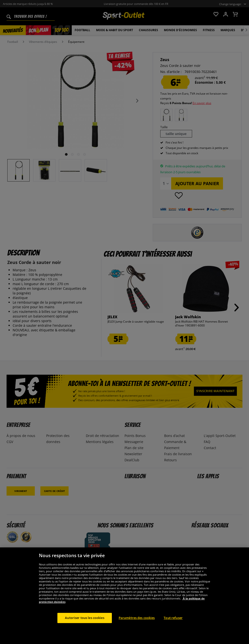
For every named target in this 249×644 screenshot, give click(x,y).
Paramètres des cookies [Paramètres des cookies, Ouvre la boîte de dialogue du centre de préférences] (137, 618)
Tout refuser (173, 618)
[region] (124, 596)
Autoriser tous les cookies (84, 618)
